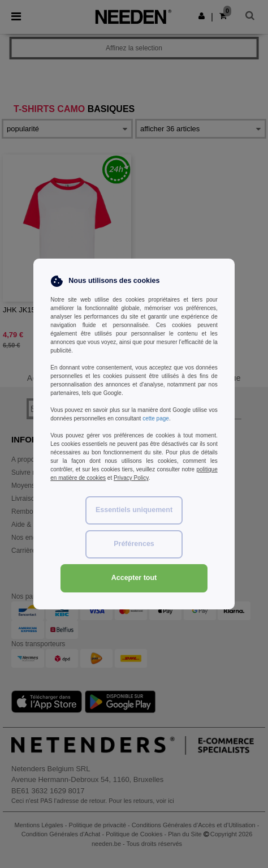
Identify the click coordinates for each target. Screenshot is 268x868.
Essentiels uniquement (134, 510)
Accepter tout (134, 578)
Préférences (134, 544)
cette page (156, 418)
